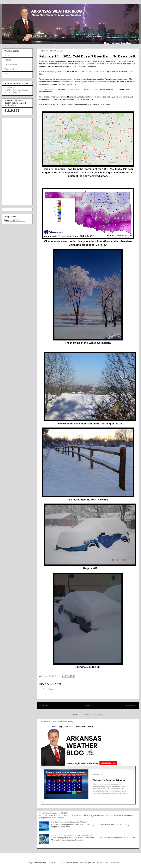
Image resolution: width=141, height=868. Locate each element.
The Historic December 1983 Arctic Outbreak (69, 822)
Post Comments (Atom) (93, 714)
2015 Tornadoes (11, 64)
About (7, 74)
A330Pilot (98, 862)
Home (89, 706)
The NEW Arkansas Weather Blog (56, 721)
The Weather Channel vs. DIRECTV (54, 813)
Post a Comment (50, 689)
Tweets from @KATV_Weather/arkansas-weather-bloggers (17, 90)
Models (8, 60)
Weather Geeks (11, 69)
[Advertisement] (16, 161)
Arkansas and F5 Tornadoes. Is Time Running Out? (71, 835)
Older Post (131, 706)
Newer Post (45, 706)
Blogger (116, 862)
